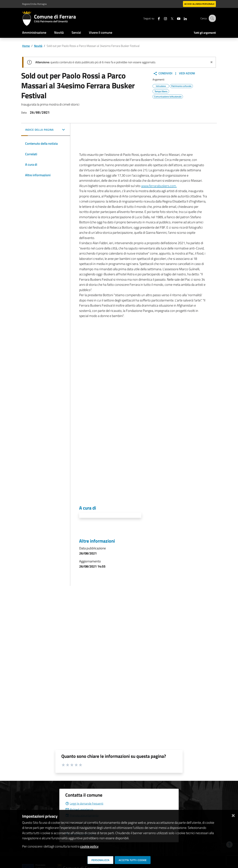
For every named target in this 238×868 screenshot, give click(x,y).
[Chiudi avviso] (211, 62)
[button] (46, 130)
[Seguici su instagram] (163, 18)
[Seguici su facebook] (156, 18)
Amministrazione (34, 32)
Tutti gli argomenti (205, 33)
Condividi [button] (163, 73)
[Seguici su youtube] (176, 18)
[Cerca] (212, 18)
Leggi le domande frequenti (84, 803)
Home (26, 46)
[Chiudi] (233, 815)
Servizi (76, 32)
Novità (59, 32)
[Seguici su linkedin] (183, 18)
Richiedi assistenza (79, 809)
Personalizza (100, 860)
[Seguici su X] (169, 18)
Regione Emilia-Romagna (34, 4)
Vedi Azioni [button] (184, 73)
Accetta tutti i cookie (133, 860)
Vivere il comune (101, 32)
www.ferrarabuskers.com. (159, 186)
